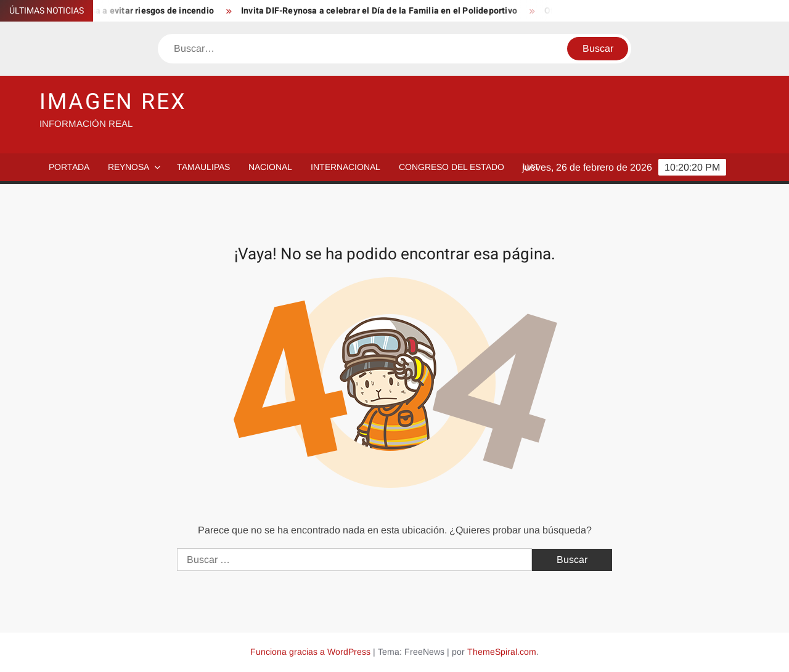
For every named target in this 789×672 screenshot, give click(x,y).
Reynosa (129, 167)
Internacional (345, 167)
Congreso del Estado (452, 167)
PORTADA (69, 167)
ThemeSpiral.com (502, 652)
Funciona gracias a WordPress (310, 652)
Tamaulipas (203, 167)
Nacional (270, 167)
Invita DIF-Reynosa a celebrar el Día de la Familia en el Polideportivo (382, 11)
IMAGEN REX (113, 102)
